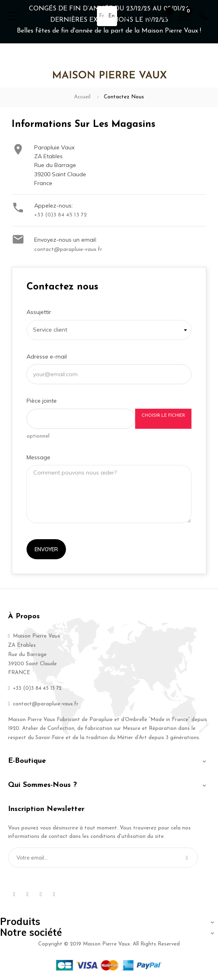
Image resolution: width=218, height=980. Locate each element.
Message (38, 457)
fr (102, 16)
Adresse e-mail (47, 357)
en (111, 16)
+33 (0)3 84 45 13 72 (61, 215)
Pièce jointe (42, 401)
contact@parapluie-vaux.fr (68, 250)
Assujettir (39, 312)
